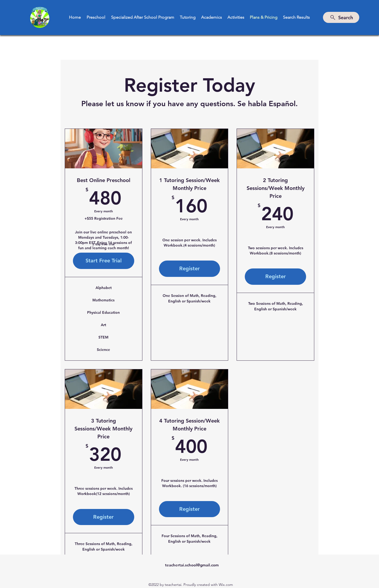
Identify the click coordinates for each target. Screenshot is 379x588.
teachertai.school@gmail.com (192, 565)
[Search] (341, 17)
